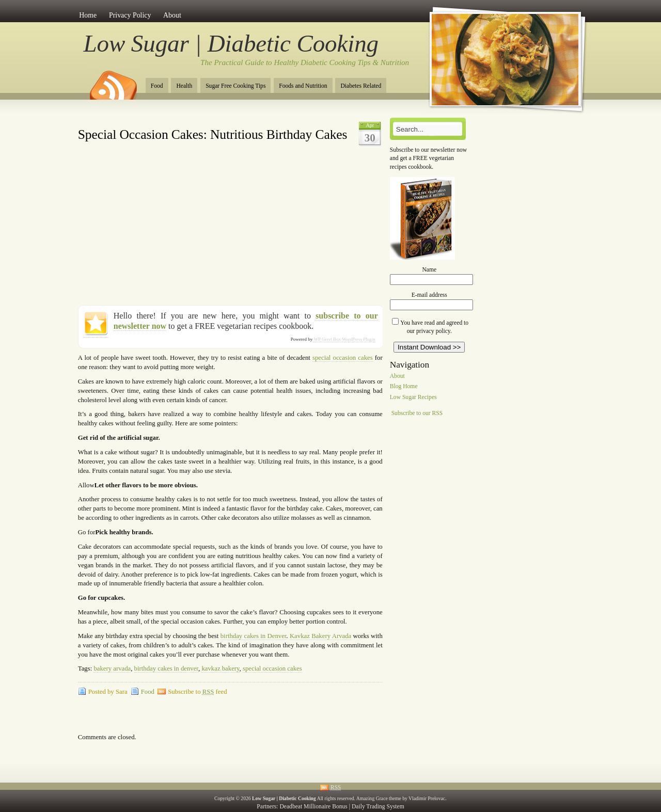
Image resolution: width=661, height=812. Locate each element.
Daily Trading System (378, 807)
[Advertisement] (199, 122)
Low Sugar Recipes (413, 398)
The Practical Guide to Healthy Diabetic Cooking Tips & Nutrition (305, 62)
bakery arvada (112, 668)
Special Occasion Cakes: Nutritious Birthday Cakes (213, 134)
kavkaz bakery (220, 668)
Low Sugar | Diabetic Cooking (231, 43)
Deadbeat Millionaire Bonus (313, 807)
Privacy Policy (130, 15)
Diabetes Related (361, 86)
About (172, 15)
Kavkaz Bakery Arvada (320, 636)
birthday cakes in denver (166, 668)
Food (157, 86)
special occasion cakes (343, 358)
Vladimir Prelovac (427, 798)
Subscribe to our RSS (417, 413)
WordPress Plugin (359, 339)
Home (88, 15)
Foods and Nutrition (303, 86)
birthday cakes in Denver (254, 636)
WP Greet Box (327, 339)
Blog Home (404, 387)
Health (184, 86)
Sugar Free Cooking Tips (235, 86)
